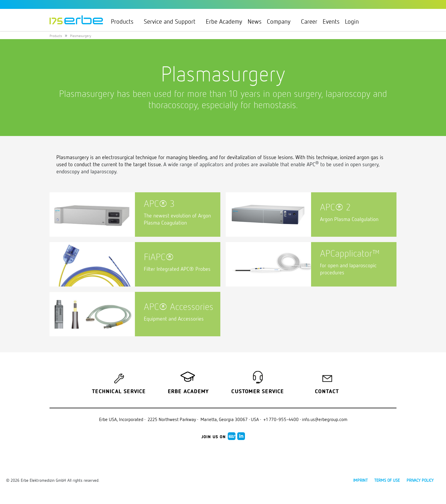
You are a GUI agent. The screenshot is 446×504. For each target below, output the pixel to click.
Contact (327, 392)
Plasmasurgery (81, 36)
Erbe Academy (224, 21)
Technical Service (119, 392)
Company (281, 21)
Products (125, 21)
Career (309, 21)
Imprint (360, 480)
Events (331, 21)
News (255, 21)
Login (354, 21)
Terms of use (387, 480)
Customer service (258, 392)
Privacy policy (420, 480)
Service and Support (172, 21)
